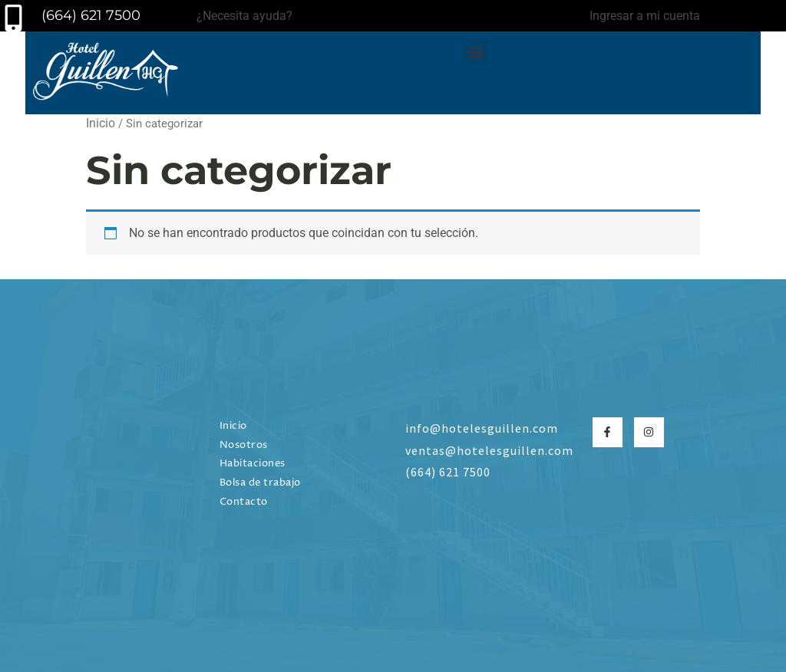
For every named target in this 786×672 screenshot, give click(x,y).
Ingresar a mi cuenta (645, 16)
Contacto (244, 502)
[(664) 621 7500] (13, 18)
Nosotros (244, 445)
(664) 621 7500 (87, 15)
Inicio (101, 123)
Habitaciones (253, 464)
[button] (476, 52)
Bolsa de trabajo (260, 483)
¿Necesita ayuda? (244, 16)
